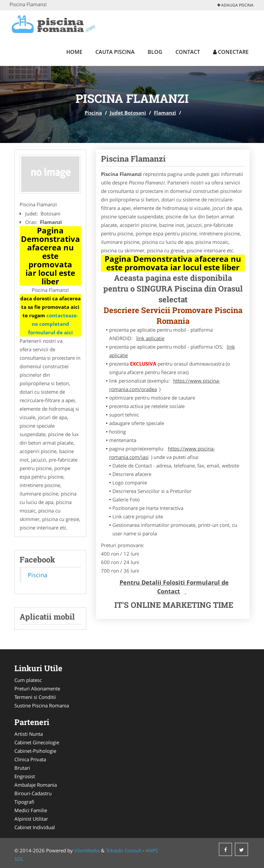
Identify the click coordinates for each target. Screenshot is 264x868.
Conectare (231, 52)
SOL (19, 859)
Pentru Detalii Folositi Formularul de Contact (174, 587)
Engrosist (25, 776)
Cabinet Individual (35, 827)
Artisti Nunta (29, 734)
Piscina (93, 113)
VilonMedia (87, 850)
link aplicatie (150, 338)
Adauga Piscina (235, 5)
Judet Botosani (128, 113)
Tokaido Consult (124, 850)
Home (74, 52)
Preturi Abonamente (37, 688)
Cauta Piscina (115, 52)
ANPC (152, 850)
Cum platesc (28, 680)
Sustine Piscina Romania (42, 705)
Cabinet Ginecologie (37, 742)
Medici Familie (31, 810)
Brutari (22, 768)
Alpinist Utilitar (31, 819)
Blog (155, 52)
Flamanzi (165, 113)
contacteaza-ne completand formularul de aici (53, 324)
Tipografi (24, 802)
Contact (188, 52)
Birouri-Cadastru (33, 793)
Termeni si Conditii (35, 697)
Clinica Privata (30, 759)
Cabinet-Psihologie (35, 751)
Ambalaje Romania (36, 785)
